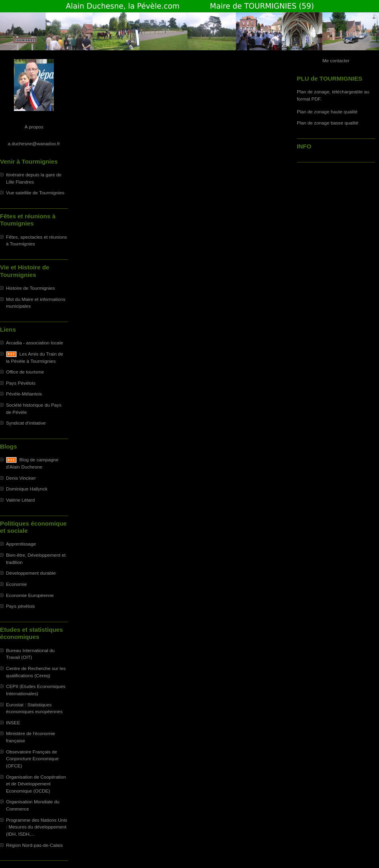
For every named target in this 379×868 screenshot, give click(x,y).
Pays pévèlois (21, 606)
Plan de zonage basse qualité (328, 123)
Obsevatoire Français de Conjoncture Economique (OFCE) (32, 759)
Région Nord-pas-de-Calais (34, 845)
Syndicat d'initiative (26, 423)
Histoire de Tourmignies (31, 288)
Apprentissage (21, 544)
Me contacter (336, 60)
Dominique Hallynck (27, 489)
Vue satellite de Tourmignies (35, 193)
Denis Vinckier (21, 478)
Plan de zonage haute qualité (327, 112)
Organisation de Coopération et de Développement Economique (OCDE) (36, 784)
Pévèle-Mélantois (24, 394)
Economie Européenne (30, 595)
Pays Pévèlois (21, 383)
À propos (34, 127)
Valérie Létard (20, 500)
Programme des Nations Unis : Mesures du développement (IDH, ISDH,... (37, 827)
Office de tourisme (25, 372)
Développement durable (31, 573)
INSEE (13, 723)
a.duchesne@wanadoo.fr (34, 143)
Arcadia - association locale (35, 343)
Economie (16, 584)
